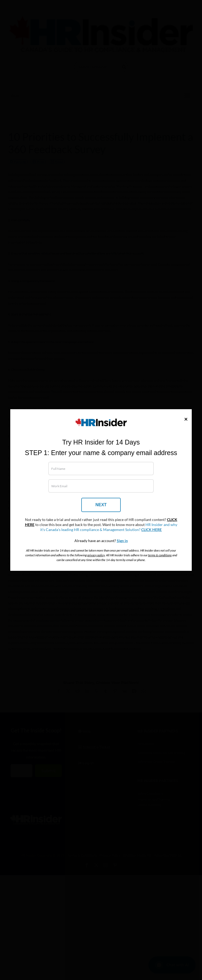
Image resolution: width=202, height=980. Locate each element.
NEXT (101, 505)
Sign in (122, 541)
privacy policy (96, 555)
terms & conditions (160, 555)
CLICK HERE (151, 530)
